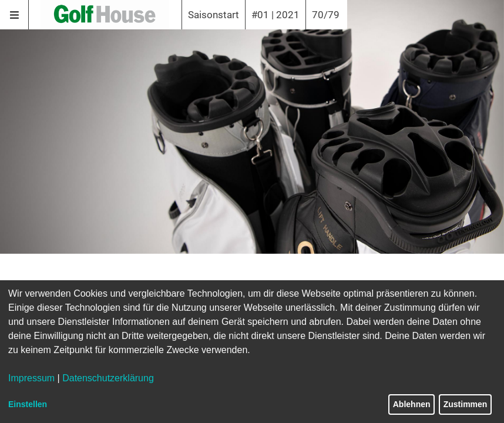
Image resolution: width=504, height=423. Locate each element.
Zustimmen (466, 404)
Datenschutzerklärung (108, 378)
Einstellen (28, 404)
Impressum (31, 378)
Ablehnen (412, 404)
